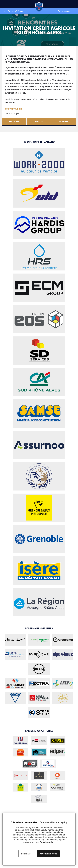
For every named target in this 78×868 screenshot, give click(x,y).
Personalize (26, 854)
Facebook (14, 121)
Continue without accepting (54, 822)
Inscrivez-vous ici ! (13, 109)
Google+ (64, 121)
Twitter (39, 121)
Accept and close (48, 854)
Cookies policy (47, 842)
